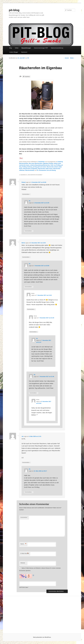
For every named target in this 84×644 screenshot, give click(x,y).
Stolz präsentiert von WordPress (42, 637)
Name (23, 544)
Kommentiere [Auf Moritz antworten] (26, 257)
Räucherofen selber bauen (45, 169)
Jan (23, 436)
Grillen (17, 48)
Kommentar (24, 517)
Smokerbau (41, 162)
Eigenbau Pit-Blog (48, 163)
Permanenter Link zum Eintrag (47, 170)
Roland (24, 182)
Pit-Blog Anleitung (27, 167)
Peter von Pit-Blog (56, 165)
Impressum (24, 52)
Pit (28, 58)
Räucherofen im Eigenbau (30, 169)
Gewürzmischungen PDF (41, 48)
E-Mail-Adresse (25, 554)
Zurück (66, 58)
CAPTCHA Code (23, 587)
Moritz (23, 243)
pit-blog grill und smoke (39, 167)
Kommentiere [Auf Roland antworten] (26, 194)
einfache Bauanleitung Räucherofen (40, 165)
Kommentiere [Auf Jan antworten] (26, 463)
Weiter (73, 58)
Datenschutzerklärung (57, 48)
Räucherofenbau (30, 170)
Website (23, 563)
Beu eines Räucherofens (36, 163)
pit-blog (14, 10)
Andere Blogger (14, 52)
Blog (11, 48)
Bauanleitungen (26, 48)
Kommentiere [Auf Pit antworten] (29, 231)
